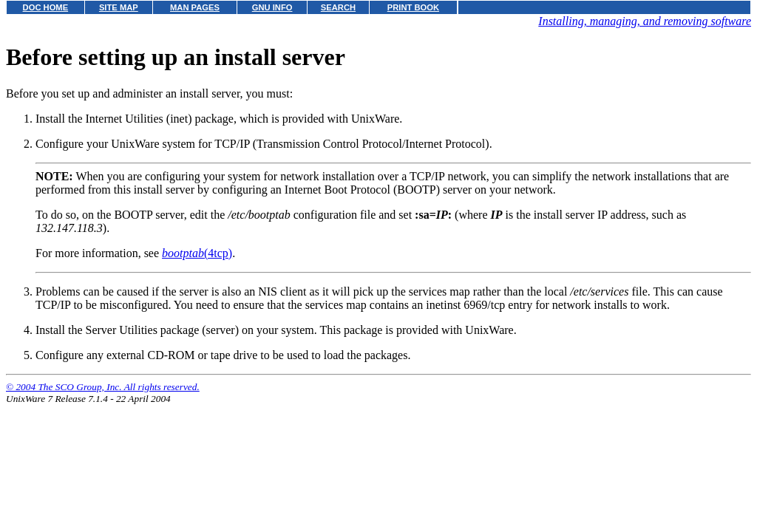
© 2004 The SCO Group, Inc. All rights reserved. (103, 387)
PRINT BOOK (413, 7)
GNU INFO (272, 7)
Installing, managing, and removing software (645, 21)
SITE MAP (119, 7)
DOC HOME (46, 7)
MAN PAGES (195, 7)
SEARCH (338, 7)
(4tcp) (197, 253)
